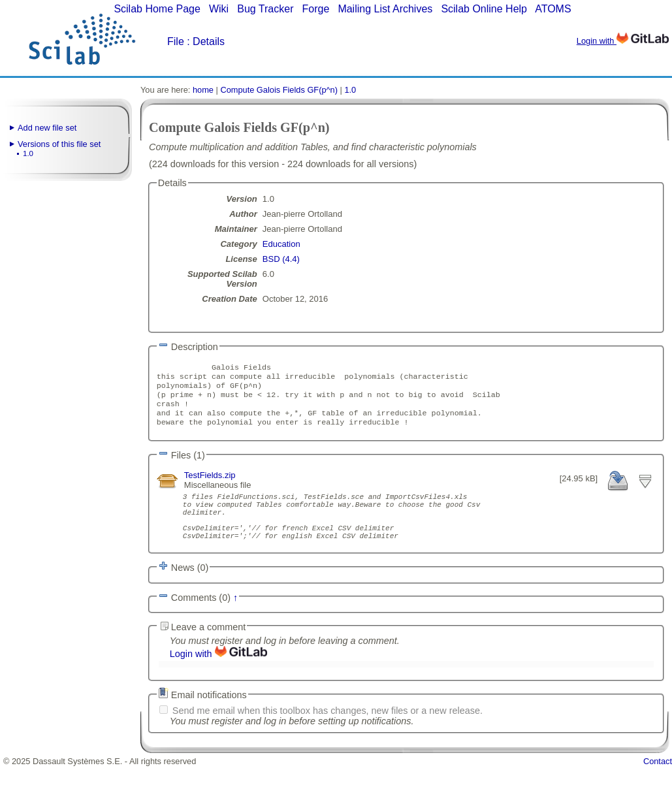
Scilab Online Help (484, 9)
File (176, 41)
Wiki (219, 9)
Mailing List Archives (385, 9)
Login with (623, 41)
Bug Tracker (265, 9)
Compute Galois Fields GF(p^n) (279, 90)
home (203, 90)
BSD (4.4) (281, 259)
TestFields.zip (210, 484)
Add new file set (47, 128)
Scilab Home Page (157, 9)
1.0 (28, 153)
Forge (316, 9)
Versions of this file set (59, 144)
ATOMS (553, 9)
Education (281, 244)
